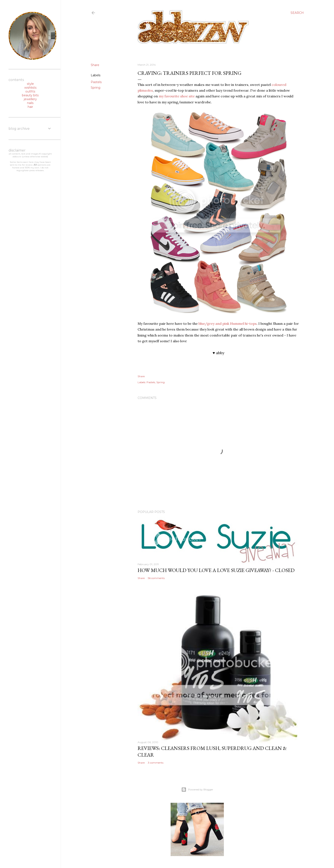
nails (30, 103)
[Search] (297, 13)
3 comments (156, 763)
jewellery (30, 99)
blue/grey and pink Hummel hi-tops (228, 324)
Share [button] (95, 65)
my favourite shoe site (177, 96)
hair (30, 107)
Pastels (96, 82)
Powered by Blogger (197, 790)
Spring (96, 88)
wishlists (30, 88)
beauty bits (30, 95)
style (30, 84)
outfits (30, 91)
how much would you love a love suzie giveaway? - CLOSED (216, 570)
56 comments (156, 578)
